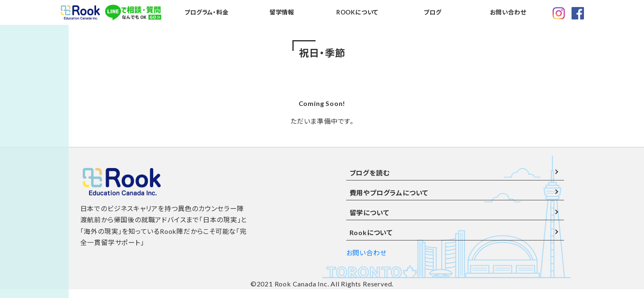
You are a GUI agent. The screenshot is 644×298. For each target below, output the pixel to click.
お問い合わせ (508, 12)
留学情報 (282, 12)
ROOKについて (357, 12)
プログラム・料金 (206, 12)
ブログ (432, 12)
